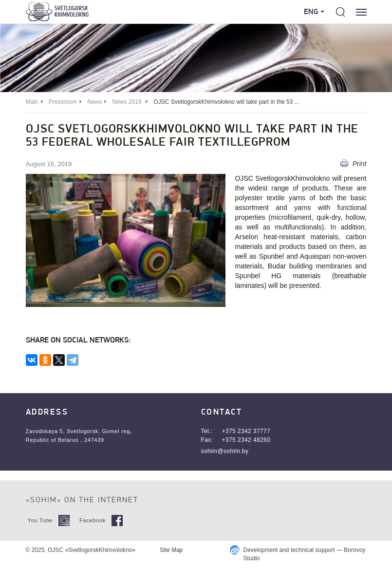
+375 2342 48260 (246, 440)
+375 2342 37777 (246, 431)
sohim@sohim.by (225, 451)
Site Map (171, 550)
